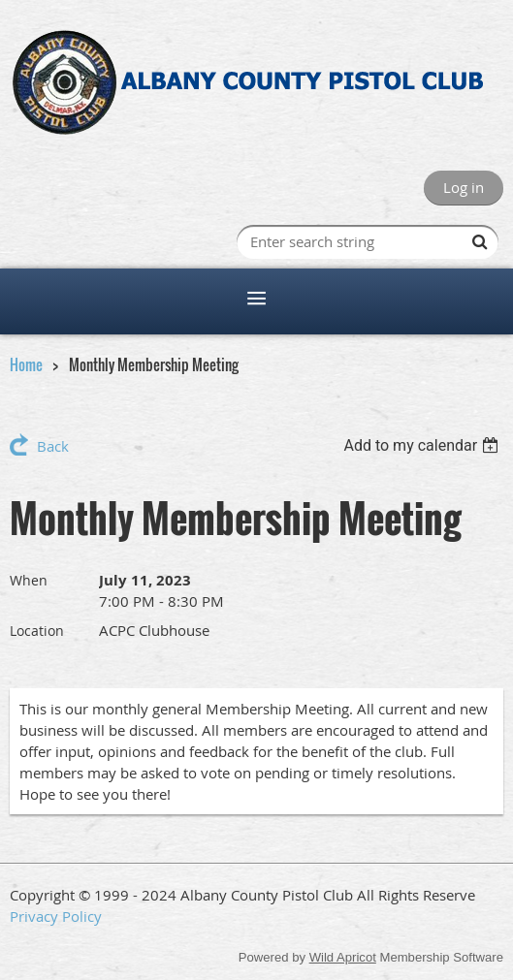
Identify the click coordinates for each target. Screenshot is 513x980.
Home (26, 364)
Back (53, 446)
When (29, 580)
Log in (464, 187)
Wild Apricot (343, 957)
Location (37, 631)
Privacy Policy (56, 916)
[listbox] (423, 445)
